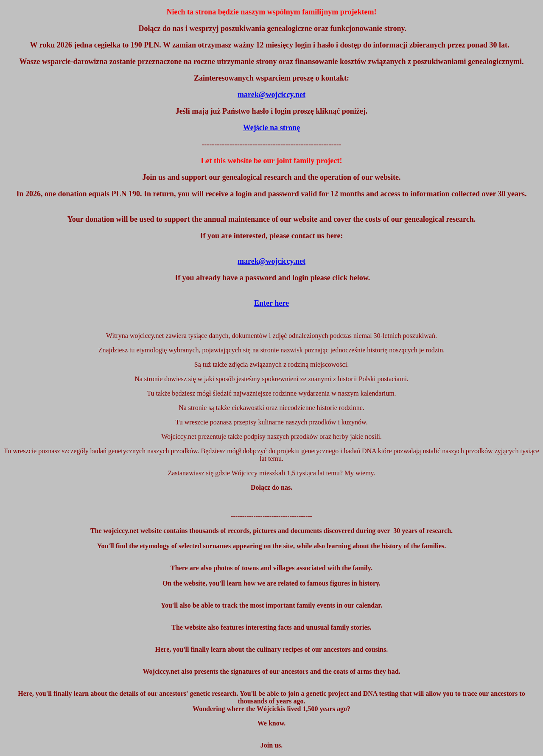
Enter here (271, 303)
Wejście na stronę (272, 128)
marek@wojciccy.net (271, 261)
